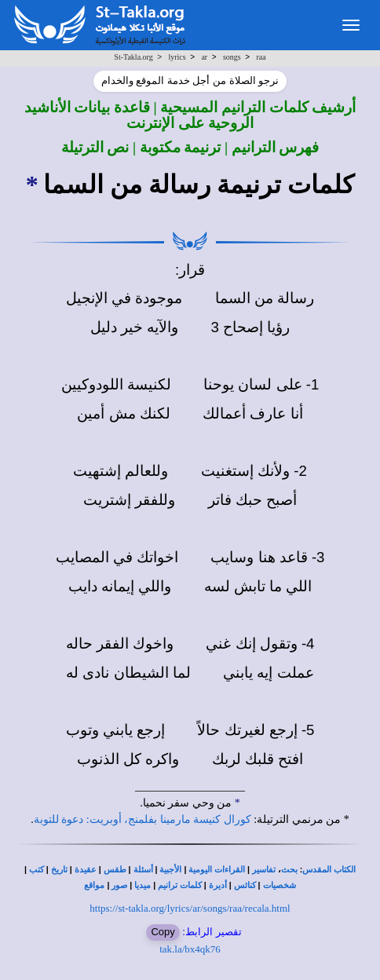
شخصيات (280, 885)
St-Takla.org (133, 57)
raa (261, 57)
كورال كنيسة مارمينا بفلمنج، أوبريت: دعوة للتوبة (142, 819)
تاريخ (59, 870)
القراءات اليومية (217, 870)
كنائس (245, 885)
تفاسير (264, 870)
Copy (163, 932)
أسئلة (143, 870)
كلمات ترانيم (180, 885)
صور (119, 885)
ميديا (142, 885)
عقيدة (86, 870)
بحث (289, 870)
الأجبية (170, 870)
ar (204, 57)
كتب (37, 870)
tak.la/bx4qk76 (190, 949)
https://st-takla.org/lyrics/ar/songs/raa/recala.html (190, 908)
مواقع (94, 885)
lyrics (177, 57)
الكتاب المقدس (329, 870)
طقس (115, 870)
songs (232, 57)
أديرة (218, 885)
